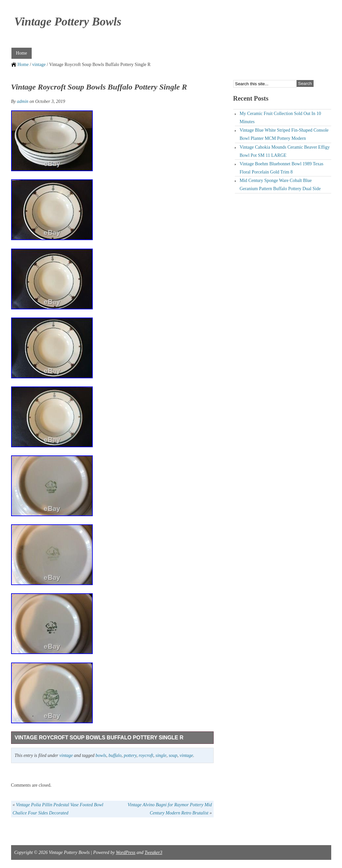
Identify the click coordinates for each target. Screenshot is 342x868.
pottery (130, 755)
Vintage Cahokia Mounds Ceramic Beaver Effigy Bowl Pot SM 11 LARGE (285, 151)
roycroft (146, 755)
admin (23, 101)
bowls (101, 755)
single (161, 755)
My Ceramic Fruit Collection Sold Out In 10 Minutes (280, 118)
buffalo (115, 755)
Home (22, 53)
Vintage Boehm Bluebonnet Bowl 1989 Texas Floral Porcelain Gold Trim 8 (282, 168)
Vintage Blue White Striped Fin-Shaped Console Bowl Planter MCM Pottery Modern (284, 134)
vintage (39, 65)
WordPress (126, 852)
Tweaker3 (154, 852)
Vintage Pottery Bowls (68, 22)
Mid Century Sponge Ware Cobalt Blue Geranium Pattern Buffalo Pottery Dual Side (280, 185)
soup (173, 755)
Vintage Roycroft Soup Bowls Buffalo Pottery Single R (99, 737)
